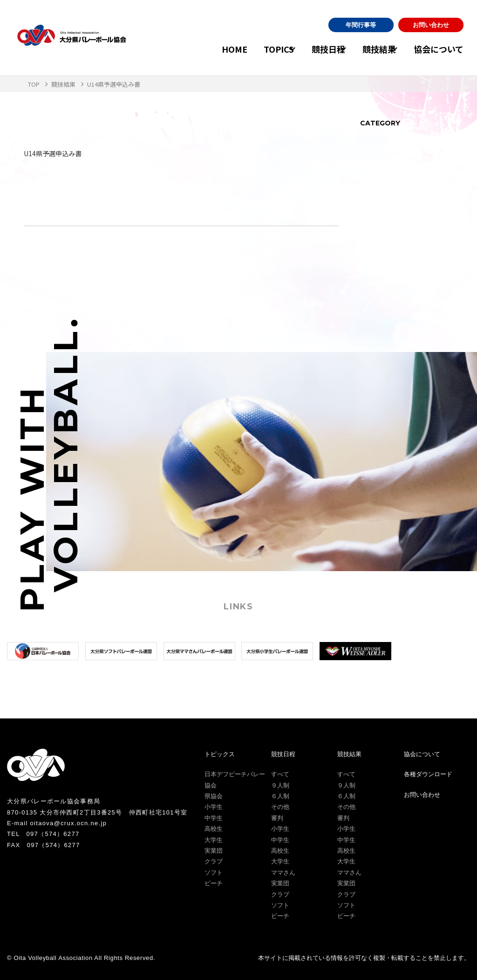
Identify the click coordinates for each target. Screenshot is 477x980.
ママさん (283, 873)
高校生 (214, 829)
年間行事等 (361, 25)
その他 (280, 807)
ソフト (214, 873)
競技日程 (309, 49)
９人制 (280, 785)
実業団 (214, 851)
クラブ (214, 861)
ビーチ (214, 883)
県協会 (214, 796)
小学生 (214, 807)
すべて (280, 774)
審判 (277, 818)
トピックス (220, 754)
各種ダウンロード (428, 774)
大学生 (214, 840)
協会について (439, 49)
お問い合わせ (431, 25)
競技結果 (370, 49)
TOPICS (250, 49)
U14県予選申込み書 (57, 153)
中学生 (214, 818)
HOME (206, 49)
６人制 (280, 796)
